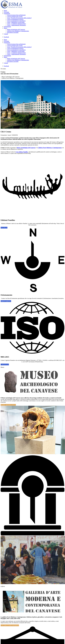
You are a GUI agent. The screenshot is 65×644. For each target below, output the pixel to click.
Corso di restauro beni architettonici (16, 15)
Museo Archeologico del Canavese (16, 30)
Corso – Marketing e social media (16, 22)
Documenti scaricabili (13, 32)
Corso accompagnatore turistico (15, 19)
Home (5, 11)
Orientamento (7, 27)
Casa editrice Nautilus (22, 152)
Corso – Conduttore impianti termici (16, 24)
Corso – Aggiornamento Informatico (16, 25)
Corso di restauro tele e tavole (15, 16)
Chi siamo (6, 12)
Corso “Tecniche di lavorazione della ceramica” (19, 18)
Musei (5, 28)
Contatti (6, 34)
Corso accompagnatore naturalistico (16, 21)
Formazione (7, 14)
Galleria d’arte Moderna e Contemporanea (18, 31)
